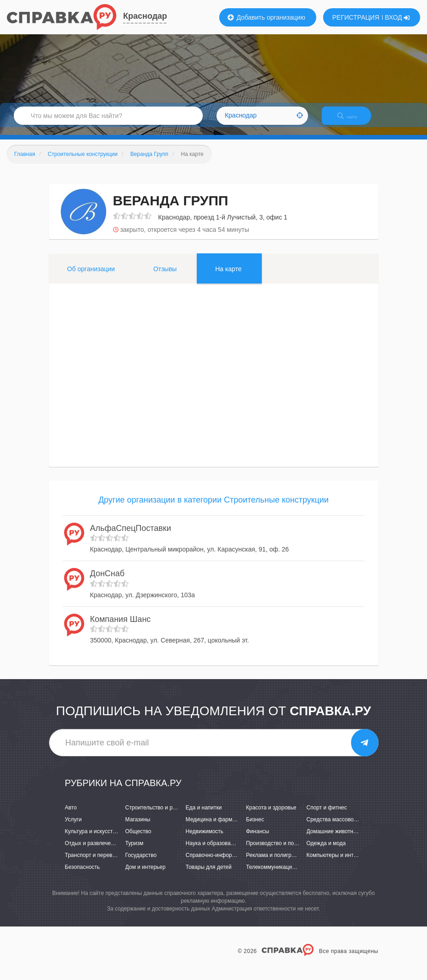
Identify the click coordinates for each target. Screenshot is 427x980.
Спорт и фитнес (327, 815)
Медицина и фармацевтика (221, 827)
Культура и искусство (92, 839)
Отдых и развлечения (92, 851)
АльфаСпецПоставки (131, 536)
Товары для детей (209, 875)
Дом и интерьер (146, 875)
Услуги (73, 827)
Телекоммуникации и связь (281, 875)
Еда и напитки (204, 815)
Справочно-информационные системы (235, 863)
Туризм (135, 851)
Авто (71, 815)
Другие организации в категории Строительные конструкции (213, 508)
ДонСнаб (108, 581)
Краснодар (145, 16)
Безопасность (83, 875)
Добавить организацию (266, 17)
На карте (228, 277)
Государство (141, 863)
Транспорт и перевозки (94, 863)
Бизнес (255, 827)
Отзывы (165, 277)
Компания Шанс (121, 627)
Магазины (138, 827)
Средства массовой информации (349, 827)
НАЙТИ (354, 121)
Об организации (91, 277)
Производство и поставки (278, 851)
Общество (138, 839)
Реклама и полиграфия (276, 863)
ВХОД (397, 17)
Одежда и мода (326, 851)
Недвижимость (205, 839)
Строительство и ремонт (157, 815)
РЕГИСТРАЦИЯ (356, 17)
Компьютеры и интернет (338, 863)
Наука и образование (213, 851)
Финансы (258, 839)
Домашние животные (334, 839)
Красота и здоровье (271, 815)
